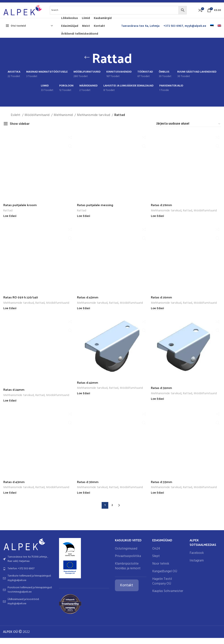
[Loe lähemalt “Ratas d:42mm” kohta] (84, 623)
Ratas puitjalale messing (95, 210)
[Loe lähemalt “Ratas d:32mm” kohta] (157, 628)
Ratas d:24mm (14, 618)
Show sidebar (20, 129)
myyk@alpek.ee (195, 31)
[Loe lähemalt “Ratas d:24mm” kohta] (9, 630)
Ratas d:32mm (162, 617)
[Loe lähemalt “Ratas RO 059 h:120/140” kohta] (9, 314)
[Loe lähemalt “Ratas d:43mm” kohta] (84, 314)
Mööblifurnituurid (37, 120)
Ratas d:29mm (162, 210)
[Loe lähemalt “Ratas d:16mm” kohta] (157, 537)
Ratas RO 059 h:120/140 (22, 303)
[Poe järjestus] (188, 129)
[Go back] (87, 62)
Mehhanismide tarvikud (94, 120)
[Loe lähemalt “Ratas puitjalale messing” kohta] (84, 221)
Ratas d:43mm (88, 303)
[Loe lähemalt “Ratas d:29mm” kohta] (157, 221)
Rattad (8, 216)
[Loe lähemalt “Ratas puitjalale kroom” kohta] (9, 221)
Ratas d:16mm (162, 526)
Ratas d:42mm (88, 611)
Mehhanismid (64, 120)
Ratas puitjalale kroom (20, 210)
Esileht (16, 120)
